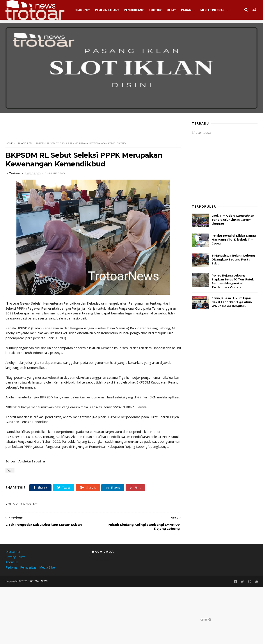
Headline (82, 10)
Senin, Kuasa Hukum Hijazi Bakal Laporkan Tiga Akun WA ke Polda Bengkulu (232, 302)
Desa (171, 10)
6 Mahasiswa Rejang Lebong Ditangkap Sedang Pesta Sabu (233, 259)
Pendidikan (133, 10)
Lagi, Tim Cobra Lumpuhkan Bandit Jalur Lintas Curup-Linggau (233, 219)
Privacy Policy (15, 557)
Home (9, 143)
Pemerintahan (106, 10)
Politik (154, 10)
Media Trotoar (212, 10)
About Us (12, 562)
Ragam (186, 10)
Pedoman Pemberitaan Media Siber (31, 567)
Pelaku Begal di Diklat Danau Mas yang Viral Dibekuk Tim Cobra (234, 239)
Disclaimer (13, 552)
